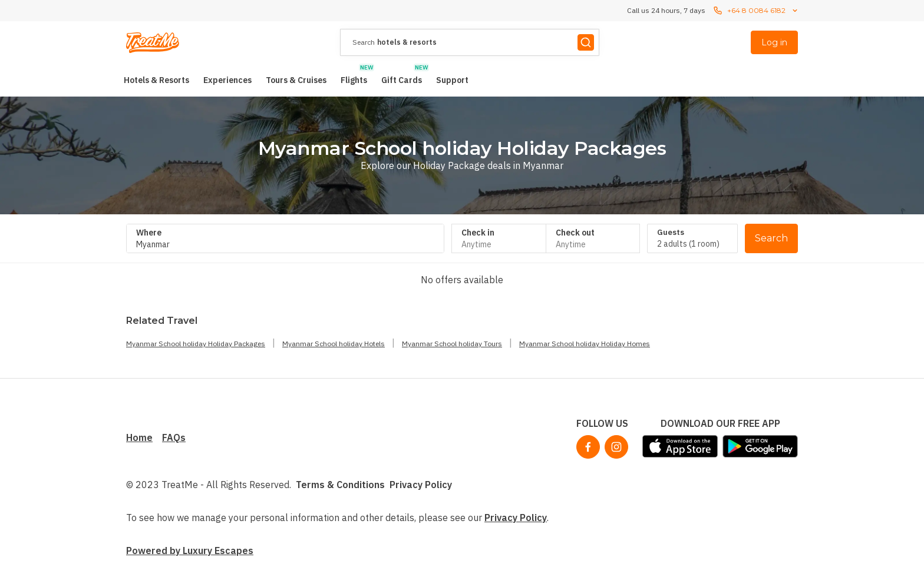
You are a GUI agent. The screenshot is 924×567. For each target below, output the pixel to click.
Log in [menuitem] (774, 42)
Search (771, 238)
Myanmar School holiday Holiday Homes (585, 344)
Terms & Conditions (340, 485)
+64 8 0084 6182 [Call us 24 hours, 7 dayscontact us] (756, 11)
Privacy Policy (421, 485)
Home (139, 437)
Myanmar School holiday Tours (452, 344)
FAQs (174, 437)
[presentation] (470, 42)
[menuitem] (156, 80)
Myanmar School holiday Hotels (334, 344)
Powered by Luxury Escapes (190, 551)
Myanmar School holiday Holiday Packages (196, 344)
